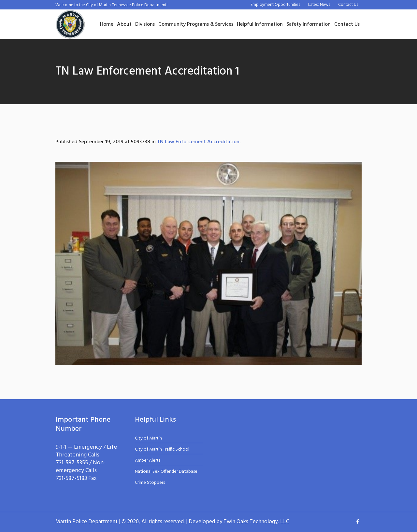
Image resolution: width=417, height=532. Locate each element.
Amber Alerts (148, 461)
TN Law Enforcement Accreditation (198, 142)
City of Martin (148, 438)
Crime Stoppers (150, 483)
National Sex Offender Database (166, 472)
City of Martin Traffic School (162, 449)
